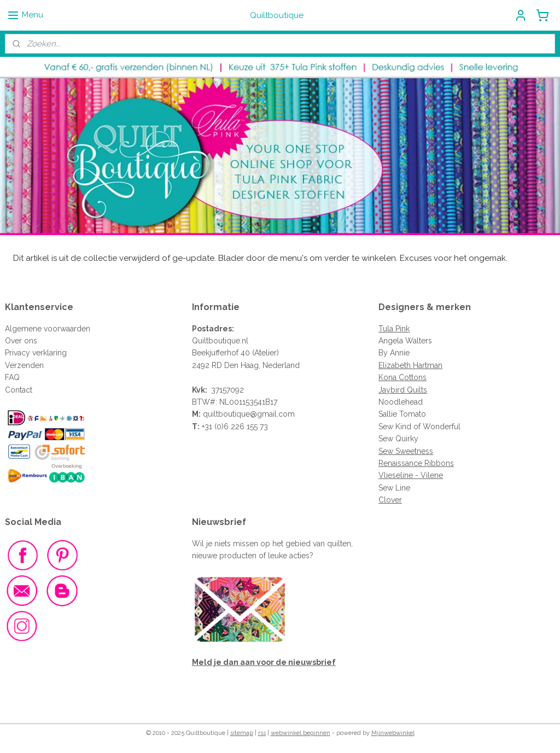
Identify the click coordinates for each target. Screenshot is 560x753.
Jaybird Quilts (403, 390)
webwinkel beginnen (301, 733)
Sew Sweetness (406, 451)
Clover (390, 500)
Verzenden (24, 365)
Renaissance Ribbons (416, 463)
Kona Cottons (402, 377)
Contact (19, 390)
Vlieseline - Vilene (411, 475)
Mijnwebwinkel (393, 733)
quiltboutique (226, 414)
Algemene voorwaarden (48, 329)
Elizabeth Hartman (410, 365)
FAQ (12, 377)
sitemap (242, 733)
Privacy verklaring (36, 353)
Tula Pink (394, 329)
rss (262, 733)
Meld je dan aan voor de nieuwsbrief (264, 662)
